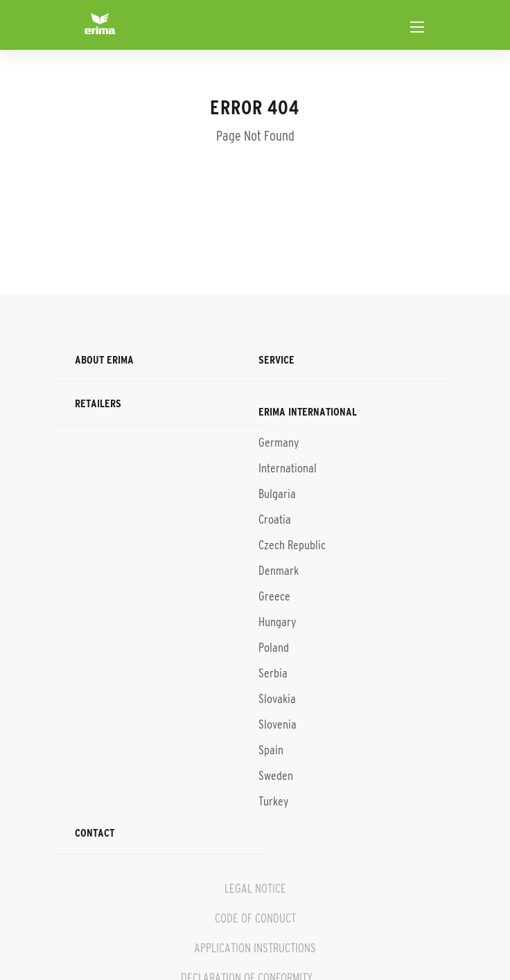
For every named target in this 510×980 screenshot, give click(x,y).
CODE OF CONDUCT (255, 918)
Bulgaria (277, 494)
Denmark (279, 571)
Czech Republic (292, 545)
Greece (274, 596)
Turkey (273, 801)
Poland (274, 648)
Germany (279, 443)
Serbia (273, 673)
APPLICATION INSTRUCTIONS (255, 948)
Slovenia (278, 724)
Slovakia (277, 699)
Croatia (275, 519)
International (288, 468)
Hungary (277, 622)
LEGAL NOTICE (255, 889)
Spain (271, 750)
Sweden (276, 776)
